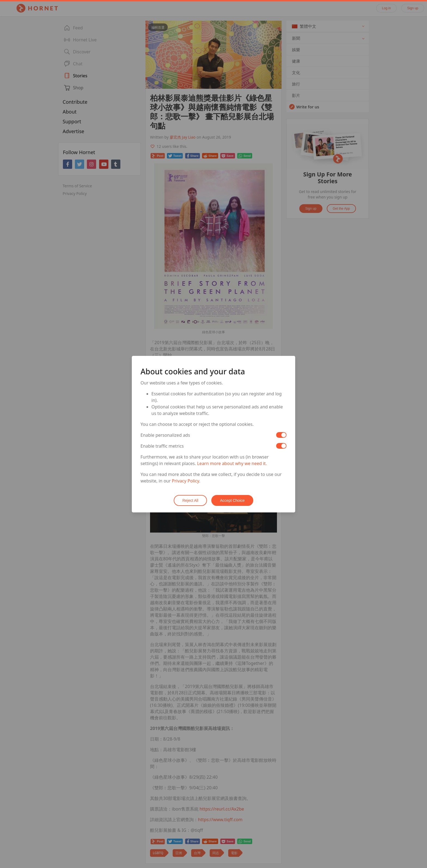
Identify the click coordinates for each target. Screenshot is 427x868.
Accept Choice (232, 500)
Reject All (190, 500)
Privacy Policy (185, 481)
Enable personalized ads (165, 435)
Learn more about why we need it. (232, 463)
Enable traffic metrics (162, 446)
